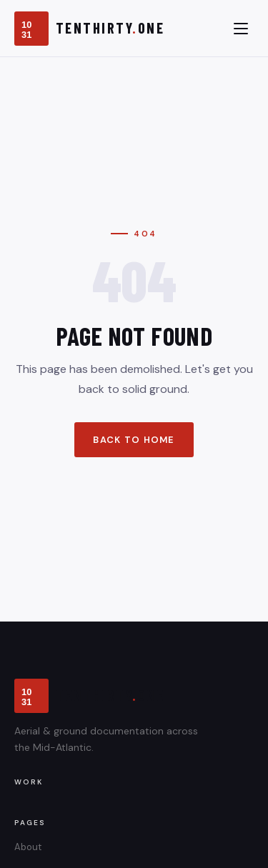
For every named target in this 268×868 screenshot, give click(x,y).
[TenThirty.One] (89, 29)
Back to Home (134, 440)
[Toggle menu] (241, 29)
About (28, 847)
